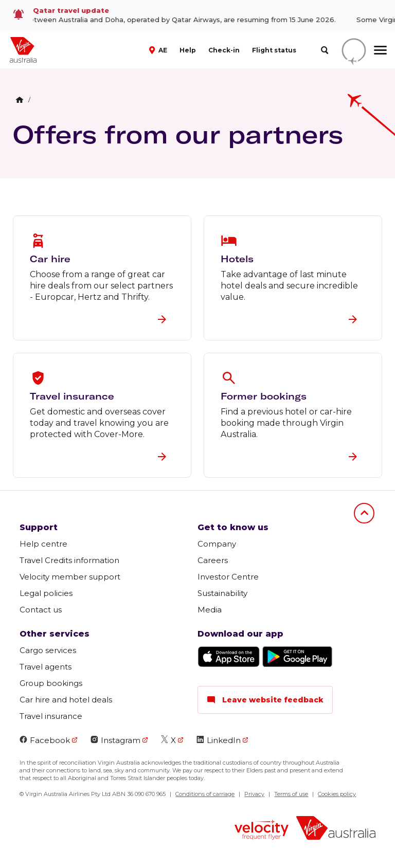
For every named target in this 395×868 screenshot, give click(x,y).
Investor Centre (228, 577)
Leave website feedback (265, 700)
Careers (213, 560)
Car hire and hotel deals (66, 700)
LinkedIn (219, 740)
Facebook (45, 740)
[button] (159, 49)
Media (210, 610)
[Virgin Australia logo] (336, 829)
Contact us (41, 610)
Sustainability (222, 593)
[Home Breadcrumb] (20, 100)
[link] (197, 16)
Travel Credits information (69, 560)
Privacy (254, 794)
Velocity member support (70, 577)
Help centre (43, 544)
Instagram (115, 740)
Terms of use (291, 794)
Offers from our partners (178, 134)
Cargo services (48, 650)
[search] (324, 50)
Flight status (274, 50)
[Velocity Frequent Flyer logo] (262, 831)
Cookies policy (337, 794)
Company (217, 544)
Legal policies (46, 593)
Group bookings (51, 683)
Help (188, 50)
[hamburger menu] (380, 50)
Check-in (224, 50)
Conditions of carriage (205, 794)
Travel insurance (51, 716)
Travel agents (46, 667)
